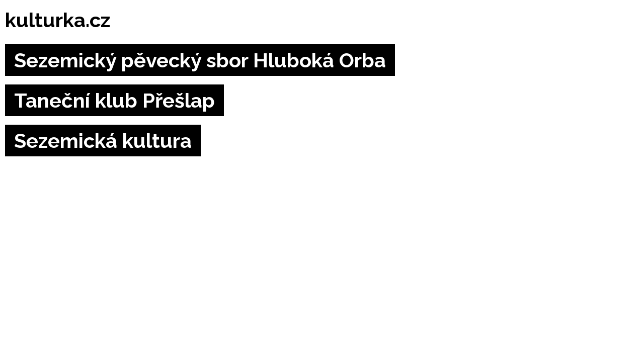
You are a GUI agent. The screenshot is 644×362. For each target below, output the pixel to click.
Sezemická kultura (103, 141)
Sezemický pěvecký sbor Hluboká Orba (200, 60)
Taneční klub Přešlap (114, 100)
